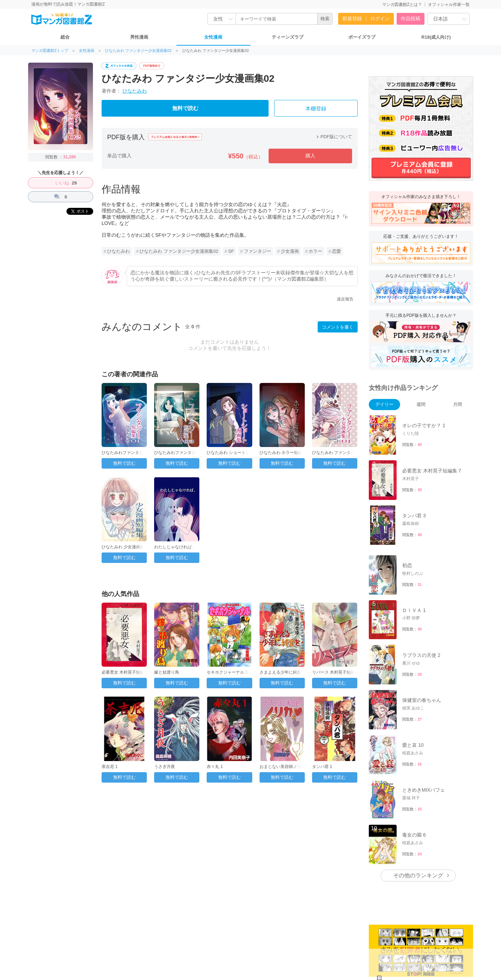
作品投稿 (411, 18)
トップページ (92, 935)
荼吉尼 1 (110, 767)
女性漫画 (213, 37)
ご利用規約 (142, 935)
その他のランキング (418, 787)
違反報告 (345, 299)
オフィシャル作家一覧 (449, 5)
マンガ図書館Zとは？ (402, 5)
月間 (458, 404)
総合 (65, 37)
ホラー (315, 251)
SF (231, 251)
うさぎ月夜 (165, 767)
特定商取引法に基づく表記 (227, 935)
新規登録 (352, 18)
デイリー (384, 404)
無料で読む (185, 108)
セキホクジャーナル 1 (227, 672)
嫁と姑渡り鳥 (167, 672)
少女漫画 (290, 251)
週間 (421, 404)
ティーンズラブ (288, 37)
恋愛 (336, 251)
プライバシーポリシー (178, 935)
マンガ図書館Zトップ (50, 51)
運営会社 (118, 935)
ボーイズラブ (362, 37)
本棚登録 (316, 109)
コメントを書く (338, 327)
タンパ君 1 (322, 767)
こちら (415, 945)
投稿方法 (36, 935)
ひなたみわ (135, 91)
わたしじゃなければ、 (175, 547)
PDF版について (333, 137)
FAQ (18, 935)
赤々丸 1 (215, 767)
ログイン (380, 18)
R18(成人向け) (436, 37)
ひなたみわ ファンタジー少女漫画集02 (138, 51)
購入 (310, 156)
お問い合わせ (62, 935)
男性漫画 (139, 37)
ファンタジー (257, 251)
